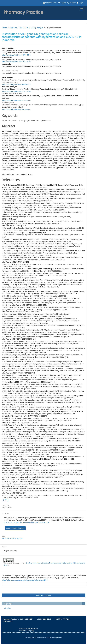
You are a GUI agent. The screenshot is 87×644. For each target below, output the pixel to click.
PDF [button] (6, 500)
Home (4, 28)
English (62, 3)
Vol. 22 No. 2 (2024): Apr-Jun (31, 28)
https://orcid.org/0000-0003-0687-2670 (16, 62)
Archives (13, 28)
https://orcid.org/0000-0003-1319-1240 (16, 91)
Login (80, 3)
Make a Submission (44, 595)
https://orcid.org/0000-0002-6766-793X (16, 109)
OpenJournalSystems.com (56, 637)
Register (71, 3)
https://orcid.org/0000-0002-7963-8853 (16, 100)
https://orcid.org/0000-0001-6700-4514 (16, 55)
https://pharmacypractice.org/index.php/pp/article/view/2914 (26, 522)
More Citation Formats (15, 528)
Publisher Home (50, 3)
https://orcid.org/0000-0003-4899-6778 (16, 84)
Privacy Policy (8, 621)
